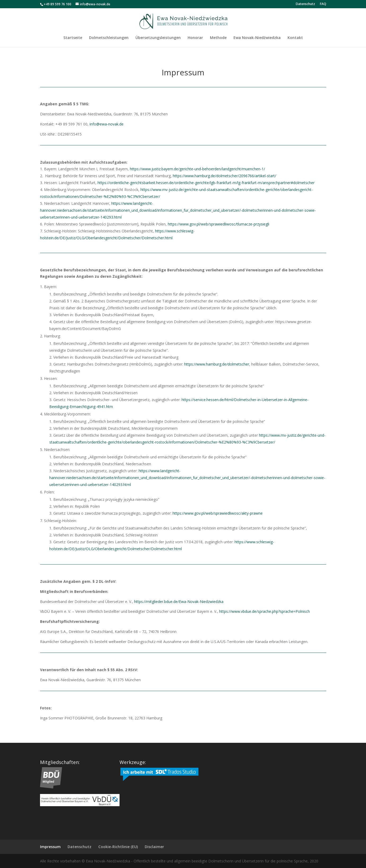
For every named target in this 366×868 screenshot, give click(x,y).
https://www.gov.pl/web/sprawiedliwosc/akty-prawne (218, 513)
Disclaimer (154, 847)
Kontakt (295, 38)
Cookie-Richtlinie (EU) (118, 847)
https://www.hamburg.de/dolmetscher (217, 364)
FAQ (323, 4)
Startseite (73, 38)
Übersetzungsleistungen (158, 38)
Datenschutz (305, 4)
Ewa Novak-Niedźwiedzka (257, 38)
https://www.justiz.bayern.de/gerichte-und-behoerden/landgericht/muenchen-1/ (197, 169)
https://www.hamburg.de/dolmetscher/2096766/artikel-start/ (224, 176)
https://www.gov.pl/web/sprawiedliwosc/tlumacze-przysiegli (219, 224)
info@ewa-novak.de (107, 124)
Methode (218, 38)
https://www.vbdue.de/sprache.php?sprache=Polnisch (264, 611)
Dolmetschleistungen (109, 38)
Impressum (50, 847)
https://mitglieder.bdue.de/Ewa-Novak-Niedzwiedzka (179, 602)
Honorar (195, 38)
